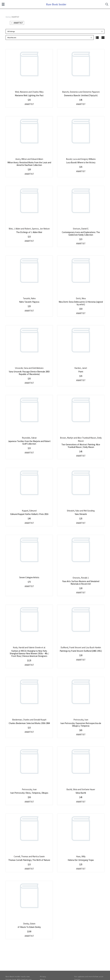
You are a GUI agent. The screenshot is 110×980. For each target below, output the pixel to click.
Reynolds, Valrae (29, 438)
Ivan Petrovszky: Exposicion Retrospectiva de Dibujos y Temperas (81, 724)
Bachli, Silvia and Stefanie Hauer (81, 789)
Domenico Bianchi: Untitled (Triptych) (81, 95)
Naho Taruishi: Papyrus (29, 302)
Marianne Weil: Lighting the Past (29, 95)
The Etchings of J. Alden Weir (29, 232)
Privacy (43, 976)
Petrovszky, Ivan (81, 720)
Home (8, 17)
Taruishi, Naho (29, 298)
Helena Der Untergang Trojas (81, 860)
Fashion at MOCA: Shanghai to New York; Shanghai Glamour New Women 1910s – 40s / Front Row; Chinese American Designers (29, 653)
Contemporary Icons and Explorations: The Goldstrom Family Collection (81, 233)
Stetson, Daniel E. (81, 229)
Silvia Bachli (81, 793)
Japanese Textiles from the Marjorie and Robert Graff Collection (29, 442)
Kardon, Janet (81, 368)
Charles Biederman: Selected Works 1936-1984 (29, 723)
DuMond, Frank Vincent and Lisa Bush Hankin (81, 647)
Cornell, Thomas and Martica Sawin (29, 856)
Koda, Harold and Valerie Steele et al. (29, 647)
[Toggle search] (107, 4)
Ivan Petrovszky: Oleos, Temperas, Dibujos (29, 793)
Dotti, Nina (81, 298)
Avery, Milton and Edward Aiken (29, 159)
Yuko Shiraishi (81, 514)
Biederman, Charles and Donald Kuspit (29, 720)
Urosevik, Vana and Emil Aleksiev (29, 368)
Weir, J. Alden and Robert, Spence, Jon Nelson (29, 229)
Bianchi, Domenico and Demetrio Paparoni (81, 92)
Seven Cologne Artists (29, 577)
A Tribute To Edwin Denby (29, 927)
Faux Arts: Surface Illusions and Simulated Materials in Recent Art (81, 583)
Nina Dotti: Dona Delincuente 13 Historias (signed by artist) (81, 303)
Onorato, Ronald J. (81, 578)
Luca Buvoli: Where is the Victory (81, 162)
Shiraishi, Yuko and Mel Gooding (81, 511)
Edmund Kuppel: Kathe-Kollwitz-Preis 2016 (29, 514)
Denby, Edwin (29, 924)
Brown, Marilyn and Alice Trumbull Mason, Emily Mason (81, 439)
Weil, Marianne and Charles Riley (29, 92)
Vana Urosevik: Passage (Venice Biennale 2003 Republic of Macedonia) (29, 373)
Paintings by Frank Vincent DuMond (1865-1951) (81, 651)
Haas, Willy (81, 856)
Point (81, 372)
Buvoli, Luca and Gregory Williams (81, 159)
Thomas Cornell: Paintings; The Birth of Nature (29, 860)
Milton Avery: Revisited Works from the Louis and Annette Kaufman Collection (29, 164)
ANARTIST (17, 23)
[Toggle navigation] (3, 4)
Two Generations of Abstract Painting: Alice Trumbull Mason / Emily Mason (81, 446)
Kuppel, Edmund (29, 511)
